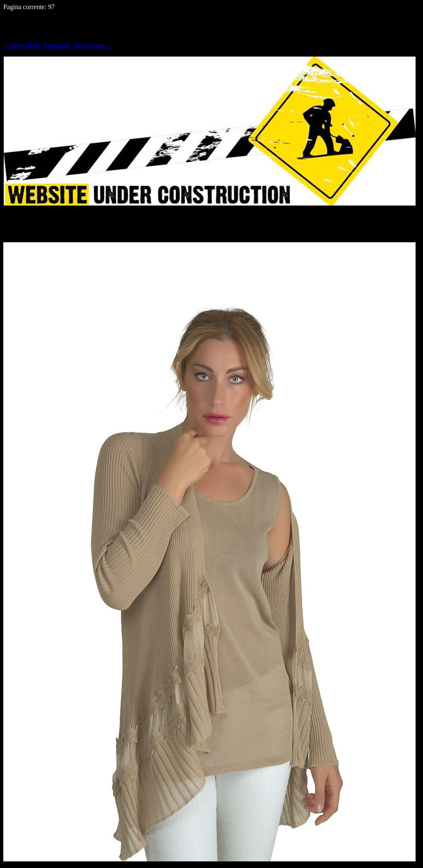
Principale (57, 45)
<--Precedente (22, 45)
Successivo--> (93, 45)
